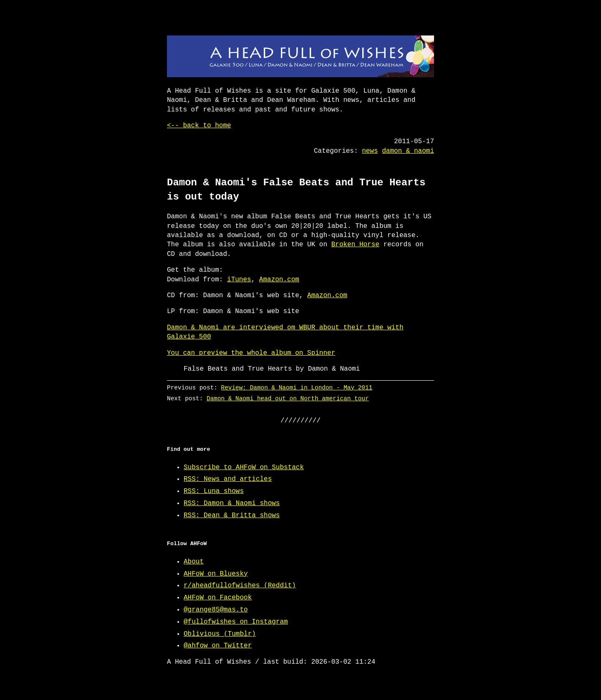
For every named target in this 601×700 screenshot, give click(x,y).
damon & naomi (408, 151)
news (370, 151)
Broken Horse (355, 245)
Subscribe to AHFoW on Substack (244, 468)
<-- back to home (199, 126)
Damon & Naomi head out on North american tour (288, 398)
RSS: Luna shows (214, 491)
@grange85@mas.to (216, 610)
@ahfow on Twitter (218, 646)
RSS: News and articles (228, 479)
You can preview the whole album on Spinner (251, 353)
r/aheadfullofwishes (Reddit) (240, 586)
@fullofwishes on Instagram (236, 622)
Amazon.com (279, 280)
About (194, 562)
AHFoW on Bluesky (216, 574)
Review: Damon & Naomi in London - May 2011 (297, 388)
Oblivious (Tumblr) (220, 634)
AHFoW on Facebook (218, 598)
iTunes (239, 280)
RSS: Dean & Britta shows (232, 516)
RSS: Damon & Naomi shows (232, 503)
